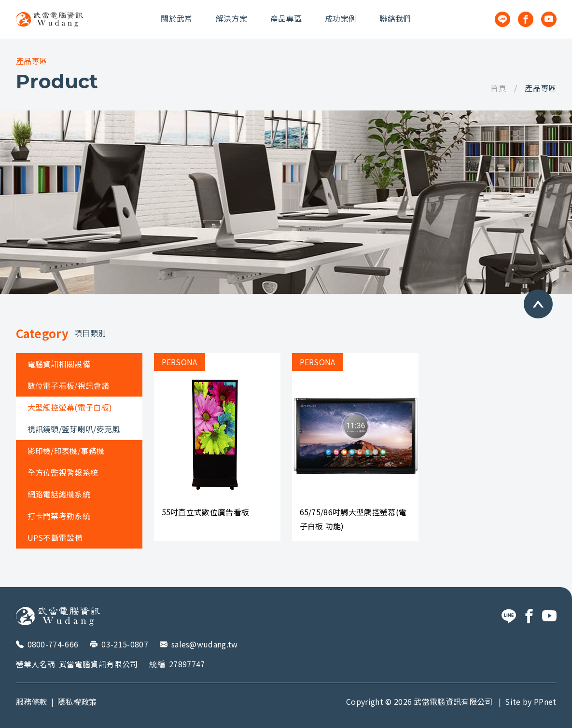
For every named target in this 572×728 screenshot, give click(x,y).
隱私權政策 (77, 701)
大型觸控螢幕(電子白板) (70, 407)
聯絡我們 (395, 18)
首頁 (498, 88)
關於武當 (176, 18)
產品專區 (286, 18)
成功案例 (341, 18)
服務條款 (32, 701)
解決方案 (231, 18)
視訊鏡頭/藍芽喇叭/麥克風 (74, 429)
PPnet (545, 701)
